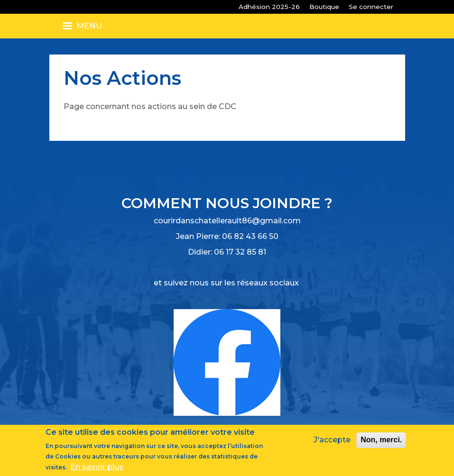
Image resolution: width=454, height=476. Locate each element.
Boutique (324, 7)
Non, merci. (381, 440)
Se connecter (371, 7)
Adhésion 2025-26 (269, 7)
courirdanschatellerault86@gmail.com (227, 221)
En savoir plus (97, 467)
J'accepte (332, 440)
